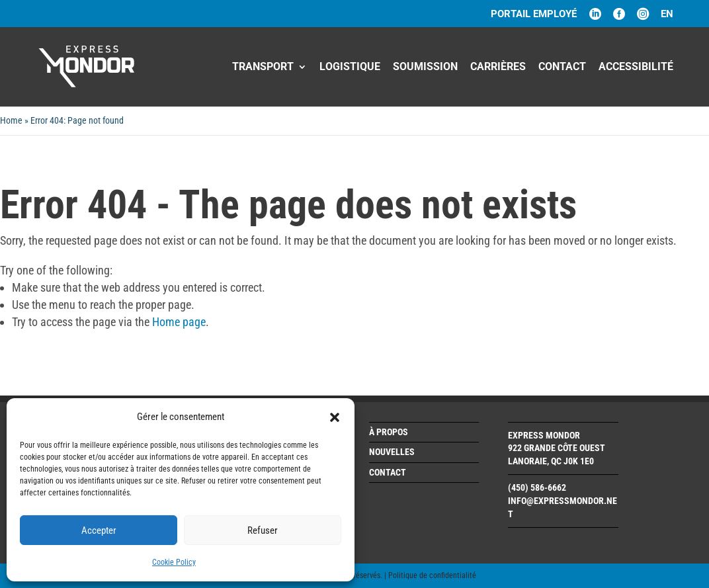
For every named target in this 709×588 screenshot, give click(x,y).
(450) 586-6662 (537, 487)
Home (11, 120)
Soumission (425, 67)
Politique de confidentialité (432, 575)
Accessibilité (636, 67)
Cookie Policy (174, 562)
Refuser (263, 530)
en (667, 15)
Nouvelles (392, 452)
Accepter (99, 530)
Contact (562, 67)
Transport (263, 67)
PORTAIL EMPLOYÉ (534, 15)
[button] (335, 417)
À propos (389, 432)
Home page (179, 322)
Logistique (350, 67)
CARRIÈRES (498, 67)
